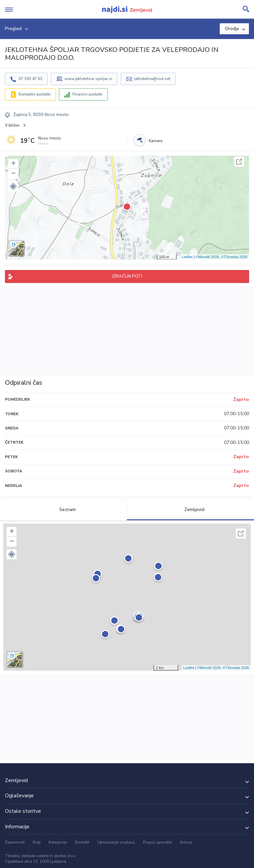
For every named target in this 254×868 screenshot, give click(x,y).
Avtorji (186, 842)
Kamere (156, 141)
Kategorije (58, 842)
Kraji (37, 842)
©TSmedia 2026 (234, 257)
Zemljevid (190, 510)
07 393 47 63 (30, 79)
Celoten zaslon (239, 162)
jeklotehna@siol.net (152, 79)
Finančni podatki (87, 94)
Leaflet (187, 257)
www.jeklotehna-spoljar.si (88, 79)
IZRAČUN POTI (127, 276)
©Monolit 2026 (207, 257)
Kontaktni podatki (35, 94)
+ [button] (13, 164)
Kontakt (82, 842)
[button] (13, 186)
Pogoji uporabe (157, 842)
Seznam (64, 510)
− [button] (13, 174)
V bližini (12, 125)
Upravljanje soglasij (116, 842)
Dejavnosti (15, 842)
